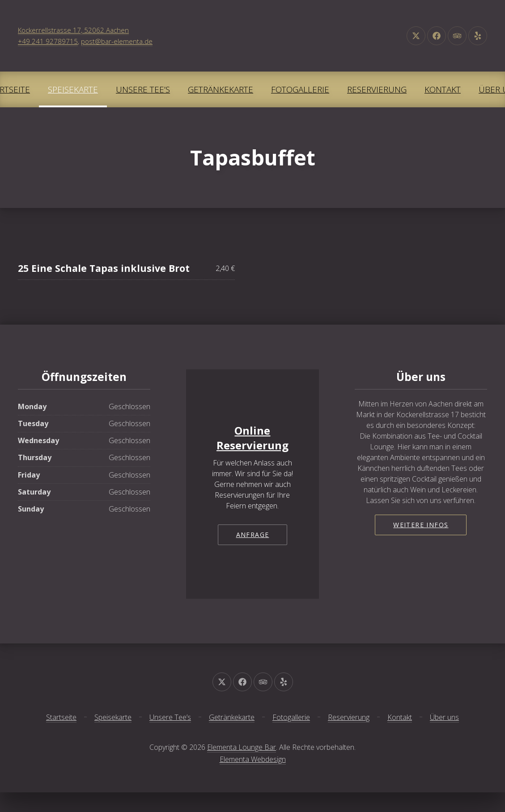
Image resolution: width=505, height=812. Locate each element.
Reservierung (377, 89)
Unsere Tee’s (143, 89)
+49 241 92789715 (48, 41)
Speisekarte (73, 89)
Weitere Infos (421, 525)
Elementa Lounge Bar (242, 747)
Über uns (444, 717)
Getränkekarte (221, 89)
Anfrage (253, 535)
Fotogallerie (300, 89)
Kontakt (443, 89)
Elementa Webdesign (253, 759)
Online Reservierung (252, 438)
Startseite (61, 717)
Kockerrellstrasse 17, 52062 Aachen (73, 30)
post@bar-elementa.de (117, 41)
